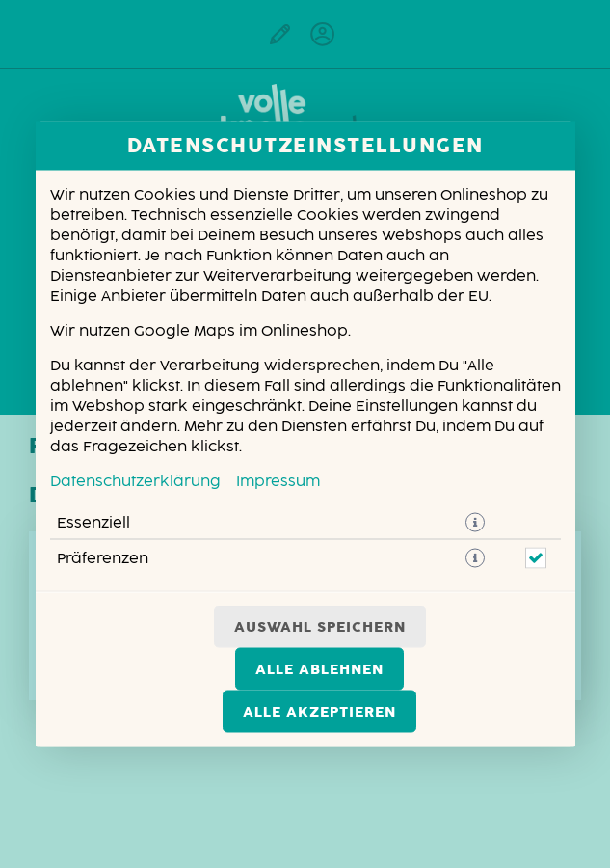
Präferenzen (103, 558)
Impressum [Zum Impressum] (278, 481)
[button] (475, 523)
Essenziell (93, 523)
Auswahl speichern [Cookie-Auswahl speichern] (320, 627)
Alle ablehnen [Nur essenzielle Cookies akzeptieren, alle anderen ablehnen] (319, 669)
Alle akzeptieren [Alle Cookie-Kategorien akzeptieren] (319, 712)
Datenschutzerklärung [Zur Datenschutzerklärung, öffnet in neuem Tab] (135, 481)
